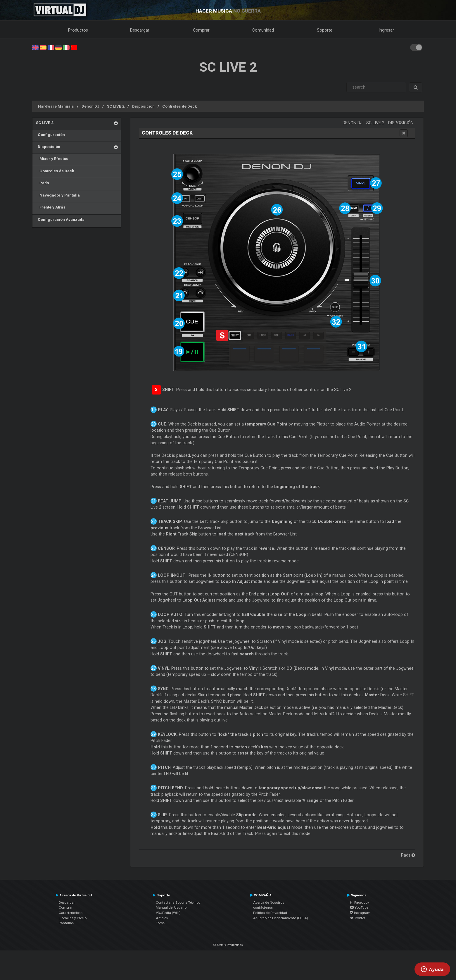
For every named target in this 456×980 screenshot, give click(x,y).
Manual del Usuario (171, 907)
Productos (78, 30)
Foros (160, 923)
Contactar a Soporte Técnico (178, 903)
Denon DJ (90, 106)
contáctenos (263, 907)
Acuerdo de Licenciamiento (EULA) (281, 918)
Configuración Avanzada (60, 219)
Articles (162, 918)
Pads (43, 183)
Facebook (360, 903)
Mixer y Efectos (52, 159)
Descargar (140, 30)
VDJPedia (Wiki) (168, 913)
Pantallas (66, 923)
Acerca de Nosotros (269, 903)
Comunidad (263, 30)
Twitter (358, 918)
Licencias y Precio (73, 918)
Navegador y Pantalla (58, 195)
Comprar (201, 30)
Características (71, 913)
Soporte (325, 30)
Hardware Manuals (56, 106)
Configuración (50, 135)
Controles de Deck (179, 106)
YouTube (359, 907)
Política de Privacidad (270, 913)
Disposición (143, 106)
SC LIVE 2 (116, 106)
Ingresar (386, 30)
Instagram (360, 913)
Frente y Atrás (51, 207)
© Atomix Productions (228, 945)
